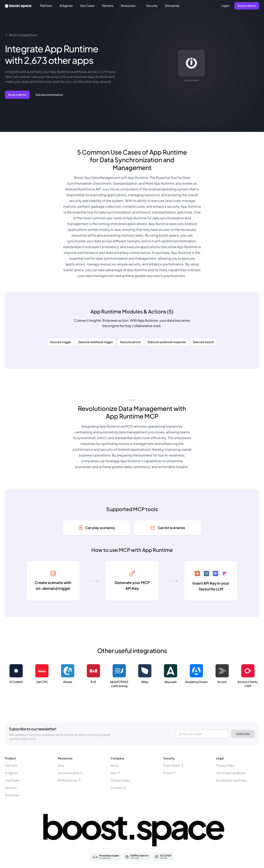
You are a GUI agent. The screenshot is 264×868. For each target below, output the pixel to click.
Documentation (70, 773)
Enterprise (172, 6)
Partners (108, 6)
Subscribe (243, 734)
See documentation (49, 95)
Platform (46, 6)
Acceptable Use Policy (231, 780)
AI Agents (66, 6)
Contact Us (118, 788)
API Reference (69, 780)
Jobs (115, 773)
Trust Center (174, 765)
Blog (61, 765)
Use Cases (87, 6)
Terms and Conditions (231, 773)
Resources (130, 6)
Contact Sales (120, 780)
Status (170, 773)
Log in (225, 6)
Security (152, 6)
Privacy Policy (225, 765)
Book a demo (247, 6)
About (115, 765)
